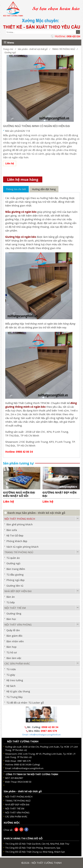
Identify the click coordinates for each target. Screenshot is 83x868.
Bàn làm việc (14, 658)
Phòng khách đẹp (17, 541)
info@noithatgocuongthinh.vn (28, 768)
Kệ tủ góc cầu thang (18, 691)
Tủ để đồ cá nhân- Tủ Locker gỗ (25, 703)
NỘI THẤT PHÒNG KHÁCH (20, 519)
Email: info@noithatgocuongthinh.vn (41, 735)
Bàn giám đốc (15, 636)
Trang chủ (8, 49)
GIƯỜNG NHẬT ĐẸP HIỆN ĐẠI (59, 494)
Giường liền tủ (15, 586)
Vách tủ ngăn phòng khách (22, 547)
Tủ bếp (11, 602)
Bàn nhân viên (15, 641)
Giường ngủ (10, 52)
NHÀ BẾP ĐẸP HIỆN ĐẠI (18, 591)
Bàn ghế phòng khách (20, 524)
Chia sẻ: (8, 830)
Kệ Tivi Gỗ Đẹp (15, 535)
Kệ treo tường (15, 680)
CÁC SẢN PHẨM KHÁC (17, 663)
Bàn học (11, 619)
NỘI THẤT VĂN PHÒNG (18, 625)
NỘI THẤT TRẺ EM (15, 608)
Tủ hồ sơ (12, 652)
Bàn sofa (12, 530)
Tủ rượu (11, 669)
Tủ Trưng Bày (15, 697)
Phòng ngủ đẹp (16, 580)
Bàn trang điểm (16, 569)
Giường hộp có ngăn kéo (21, 237)
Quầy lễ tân (13, 630)
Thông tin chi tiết (16, 189)
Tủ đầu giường (15, 574)
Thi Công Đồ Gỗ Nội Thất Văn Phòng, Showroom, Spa (33, 848)
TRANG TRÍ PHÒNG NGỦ (63, 49)
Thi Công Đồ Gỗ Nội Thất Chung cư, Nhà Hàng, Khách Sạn (35, 852)
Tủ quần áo (13, 558)
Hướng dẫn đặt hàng (44, 189)
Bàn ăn (11, 597)
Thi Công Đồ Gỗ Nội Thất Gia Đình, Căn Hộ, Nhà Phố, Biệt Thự (37, 844)
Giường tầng (14, 613)
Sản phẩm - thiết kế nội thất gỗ (33, 49)
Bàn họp (11, 647)
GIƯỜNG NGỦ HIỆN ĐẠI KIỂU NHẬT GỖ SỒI (19, 494)
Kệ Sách (11, 686)
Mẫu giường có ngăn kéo (21, 212)
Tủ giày (11, 675)
